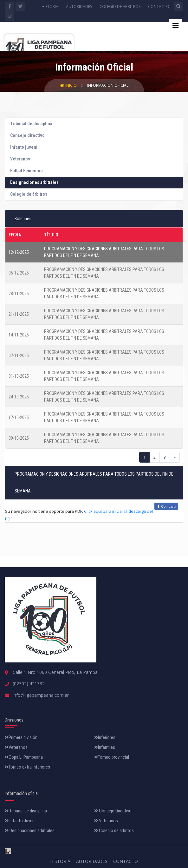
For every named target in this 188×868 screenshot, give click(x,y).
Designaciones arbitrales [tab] (34, 182)
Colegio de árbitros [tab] (29, 194)
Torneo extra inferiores (27, 767)
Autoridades (79, 7)
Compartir (166, 506)
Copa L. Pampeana (24, 757)
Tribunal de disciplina (26, 811)
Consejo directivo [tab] (27, 135)
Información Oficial (108, 85)
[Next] (175, 457)
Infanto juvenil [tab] (24, 147)
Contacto (159, 7)
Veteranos (16, 747)
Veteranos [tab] (20, 159)
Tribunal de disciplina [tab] (31, 124)
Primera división (21, 737)
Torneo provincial (112, 757)
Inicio (69, 85)
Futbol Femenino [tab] (26, 171)
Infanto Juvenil (21, 821)
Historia (50, 7)
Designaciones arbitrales (30, 831)
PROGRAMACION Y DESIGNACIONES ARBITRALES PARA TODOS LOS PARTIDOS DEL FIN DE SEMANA (104, 252)
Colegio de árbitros (120, 7)
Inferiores (105, 737)
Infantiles (105, 747)
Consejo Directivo (113, 811)
